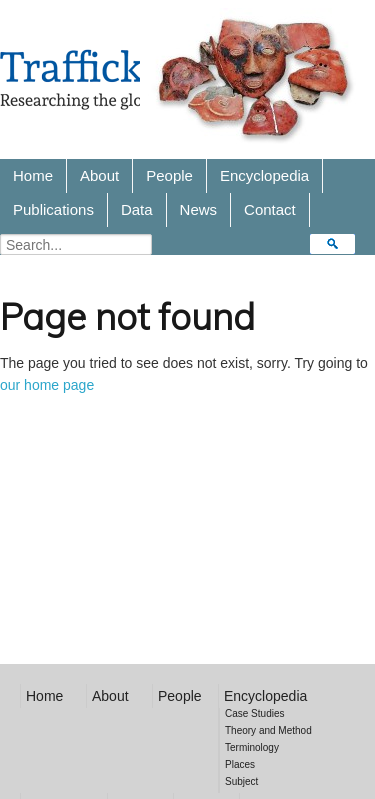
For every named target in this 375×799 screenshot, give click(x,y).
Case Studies (254, 713)
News (199, 209)
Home (33, 175)
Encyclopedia (264, 175)
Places (240, 764)
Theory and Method (268, 730)
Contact (270, 209)
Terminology (252, 747)
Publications (53, 209)
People (169, 175)
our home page (47, 385)
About (99, 175)
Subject (241, 781)
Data (137, 209)
